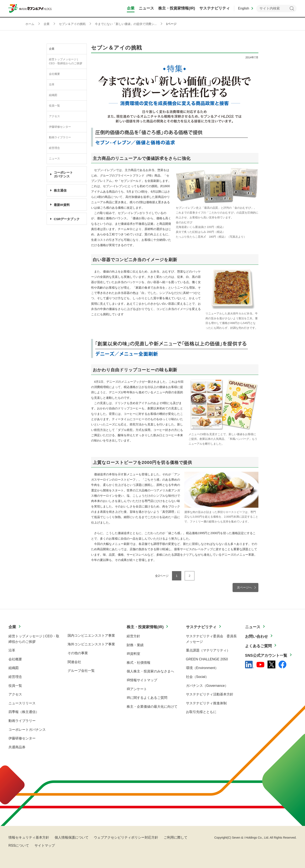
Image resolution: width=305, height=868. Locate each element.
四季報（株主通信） (24, 712)
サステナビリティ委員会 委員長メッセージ (211, 639)
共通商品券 (17, 747)
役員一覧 (54, 106)
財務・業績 (135, 645)
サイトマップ (45, 845)
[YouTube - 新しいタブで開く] (260, 665)
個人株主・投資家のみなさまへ (150, 671)
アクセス (54, 116)
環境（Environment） (202, 668)
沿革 (52, 85)
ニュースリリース (22, 703)
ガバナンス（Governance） (207, 686)
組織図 (53, 95)
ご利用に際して (176, 837)
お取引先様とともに (201, 712)
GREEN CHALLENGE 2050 (207, 659)
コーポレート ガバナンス (63, 174)
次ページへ (244, 587)
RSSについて (19, 845)
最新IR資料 (62, 205)
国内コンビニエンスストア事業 (91, 636)
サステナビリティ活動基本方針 (210, 694)
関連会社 (74, 662)
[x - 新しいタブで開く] (271, 664)
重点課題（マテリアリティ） (208, 650)
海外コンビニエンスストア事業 (91, 644)
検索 (292, 9)
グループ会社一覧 (81, 671)
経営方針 (133, 636)
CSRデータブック (67, 219)
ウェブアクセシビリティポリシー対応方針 (126, 837)
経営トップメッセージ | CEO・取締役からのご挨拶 (66, 61)
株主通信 (60, 190)
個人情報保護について (72, 837)
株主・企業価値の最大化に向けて (152, 707)
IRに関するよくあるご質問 (147, 698)
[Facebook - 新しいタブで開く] (282, 664)
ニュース (54, 159)
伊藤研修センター (60, 127)
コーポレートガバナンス (27, 730)
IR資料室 (133, 654)
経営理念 (54, 148)
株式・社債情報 (139, 663)
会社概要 (54, 74)
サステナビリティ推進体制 (206, 703)
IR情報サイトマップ (142, 680)
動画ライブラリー (60, 137)
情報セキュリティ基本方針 (29, 837)
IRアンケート (137, 689)
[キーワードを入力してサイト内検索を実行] (276, 9)
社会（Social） (197, 677)
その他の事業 (78, 653)
